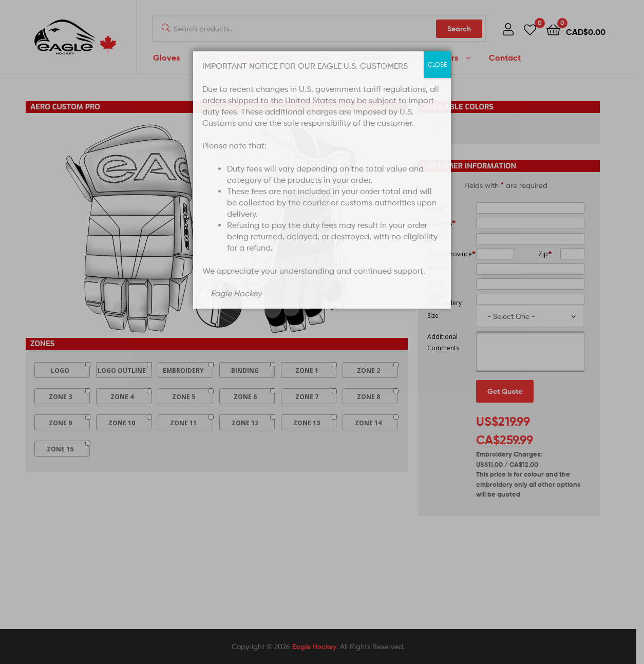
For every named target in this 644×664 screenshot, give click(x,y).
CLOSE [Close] (437, 64)
